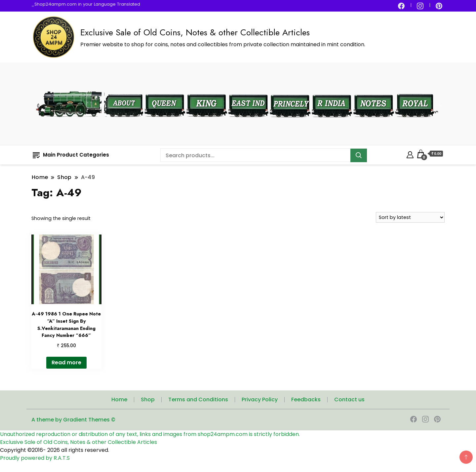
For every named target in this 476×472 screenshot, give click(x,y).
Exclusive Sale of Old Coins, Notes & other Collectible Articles (195, 32)
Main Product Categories (71, 155)
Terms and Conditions (198, 399)
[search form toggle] (439, 104)
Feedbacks (306, 399)
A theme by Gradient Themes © (73, 420)
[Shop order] (410, 217)
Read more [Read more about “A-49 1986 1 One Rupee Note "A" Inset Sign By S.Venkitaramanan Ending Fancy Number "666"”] (66, 363)
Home (119, 399)
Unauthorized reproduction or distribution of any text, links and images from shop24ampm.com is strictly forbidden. (150, 434)
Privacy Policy (260, 399)
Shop (148, 399)
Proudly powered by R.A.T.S (35, 458)
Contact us (349, 399)
